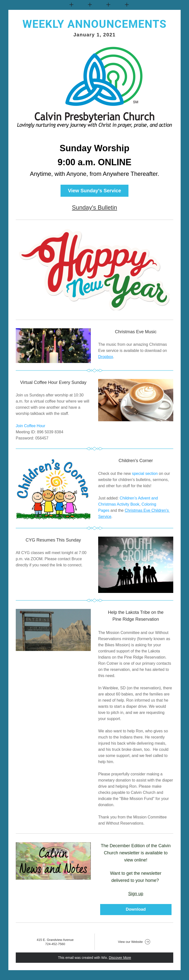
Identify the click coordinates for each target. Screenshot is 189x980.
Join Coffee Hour (31, 426)
